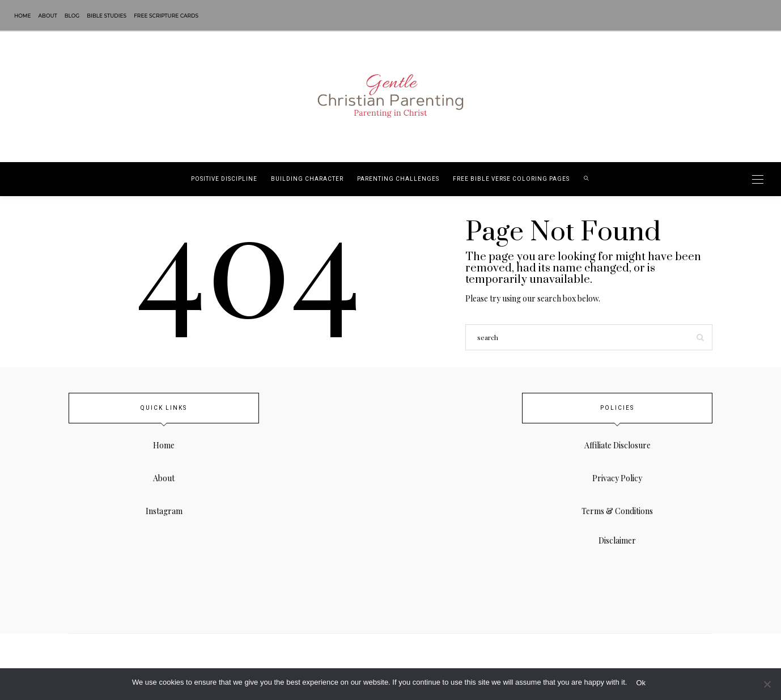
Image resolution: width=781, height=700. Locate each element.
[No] (767, 684)
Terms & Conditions (617, 511)
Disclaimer (617, 540)
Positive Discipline (224, 179)
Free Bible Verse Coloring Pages (511, 179)
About (48, 16)
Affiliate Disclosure (617, 445)
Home (23, 16)
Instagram (164, 511)
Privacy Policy (617, 478)
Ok (641, 683)
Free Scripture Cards (166, 16)
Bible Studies (107, 16)
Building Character (307, 179)
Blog (72, 16)
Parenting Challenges (398, 179)
